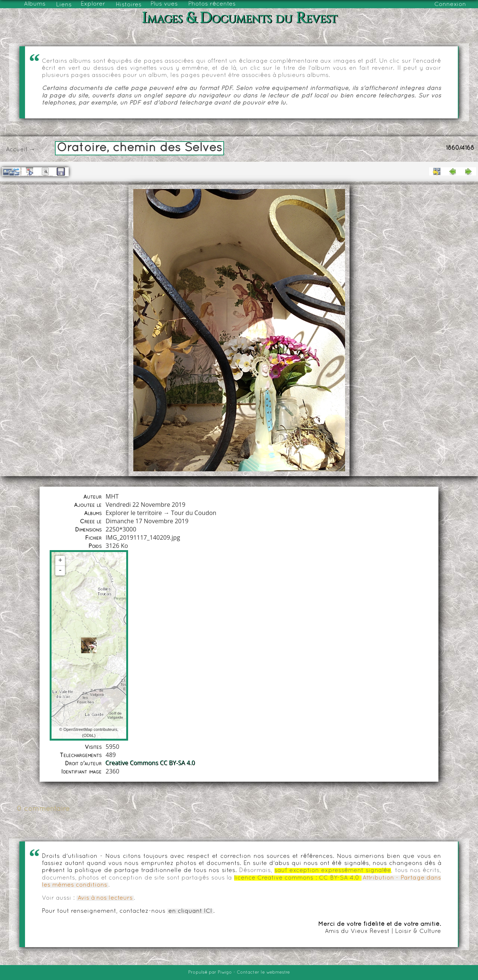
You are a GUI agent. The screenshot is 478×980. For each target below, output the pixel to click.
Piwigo (225, 973)
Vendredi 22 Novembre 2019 (146, 505)
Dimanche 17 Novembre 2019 (147, 521)
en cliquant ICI (190, 911)
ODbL (89, 735)
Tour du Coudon (194, 513)
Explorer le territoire (134, 513)
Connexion (450, 4)
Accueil (17, 150)
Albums (35, 4)
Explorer (93, 4)
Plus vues (164, 4)
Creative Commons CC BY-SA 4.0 (150, 763)
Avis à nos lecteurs (105, 898)
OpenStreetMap (78, 729)
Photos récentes (212, 4)
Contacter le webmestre (263, 973)
